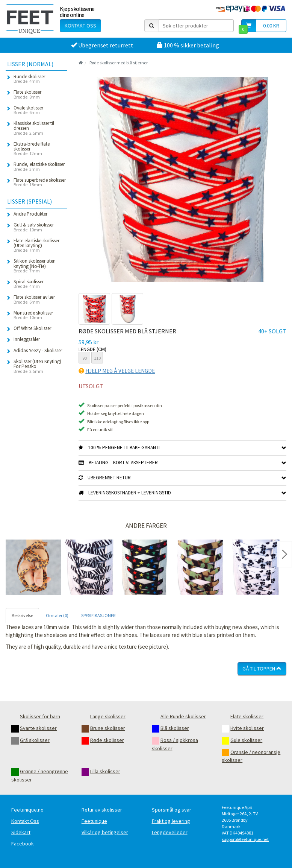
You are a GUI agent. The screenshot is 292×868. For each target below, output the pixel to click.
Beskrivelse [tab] (22, 615)
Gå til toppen (262, 669)
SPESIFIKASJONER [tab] (98, 615)
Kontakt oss (80, 26)
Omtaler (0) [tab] (57, 615)
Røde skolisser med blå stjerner (119, 63)
